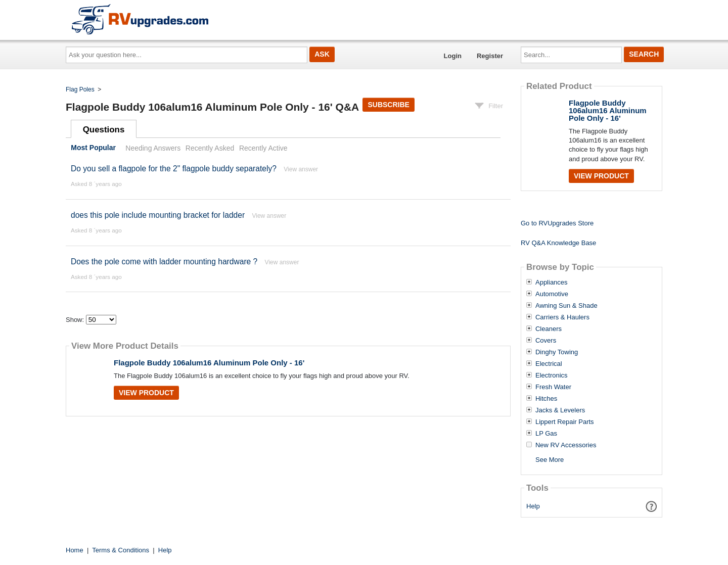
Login (453, 56)
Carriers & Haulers (562, 317)
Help (533, 506)
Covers (546, 341)
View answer (301, 169)
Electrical (549, 364)
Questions (104, 130)
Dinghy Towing (557, 352)
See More (550, 460)
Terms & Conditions (121, 550)
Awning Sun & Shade (566, 306)
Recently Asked (210, 148)
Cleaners (549, 329)
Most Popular (93, 148)
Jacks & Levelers (560, 410)
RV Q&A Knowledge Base (558, 243)
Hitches (546, 399)
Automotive (552, 294)
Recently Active (263, 148)
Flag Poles (80, 89)
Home (75, 550)
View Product (146, 393)
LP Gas (546, 434)
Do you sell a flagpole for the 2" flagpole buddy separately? (174, 169)
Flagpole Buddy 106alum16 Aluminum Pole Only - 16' (209, 363)
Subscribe (388, 105)
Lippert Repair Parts (565, 422)
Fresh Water (553, 387)
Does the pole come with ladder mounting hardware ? (164, 262)
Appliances (552, 282)
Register (490, 56)
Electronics (552, 375)
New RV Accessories (566, 445)
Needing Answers (153, 148)
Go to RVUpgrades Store (557, 223)
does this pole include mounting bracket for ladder (158, 215)
